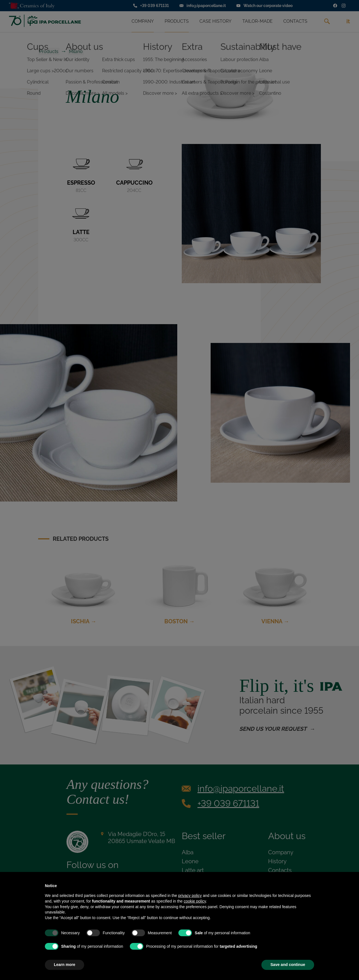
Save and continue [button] (288, 965)
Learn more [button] (65, 965)
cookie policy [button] (195, 901)
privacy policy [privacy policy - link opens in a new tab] (190, 896)
